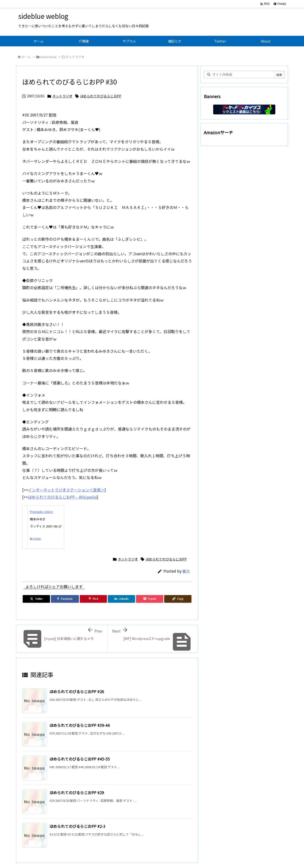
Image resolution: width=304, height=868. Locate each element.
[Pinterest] (93, 599)
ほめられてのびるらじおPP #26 (77, 692)
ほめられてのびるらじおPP (101, 96)
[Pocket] (150, 599)
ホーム (26, 57)
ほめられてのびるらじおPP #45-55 (80, 759)
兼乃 (186, 571)
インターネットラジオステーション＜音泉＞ (66, 490)
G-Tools (37, 539)
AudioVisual (48, 57)
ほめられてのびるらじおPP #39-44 (80, 725)
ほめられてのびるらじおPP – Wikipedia (62, 497)
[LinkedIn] (121, 599)
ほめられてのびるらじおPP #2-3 (77, 826)
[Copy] (178, 599)
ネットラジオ (75, 57)
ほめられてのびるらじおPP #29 (77, 793)
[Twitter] (36, 599)
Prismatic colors (41, 512)
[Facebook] (65, 599)
